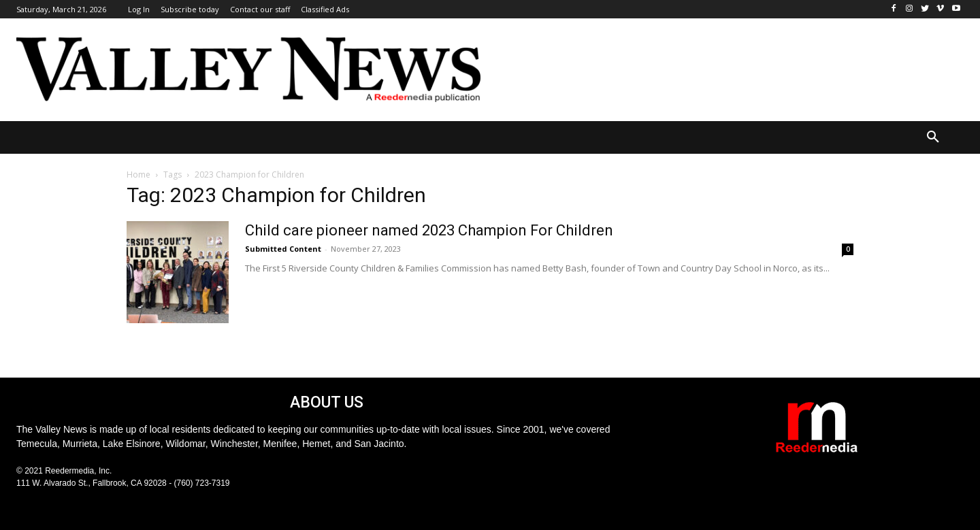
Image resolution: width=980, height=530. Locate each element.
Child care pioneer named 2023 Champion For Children (429, 230)
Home (138, 175)
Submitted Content (283, 249)
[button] (933, 137)
